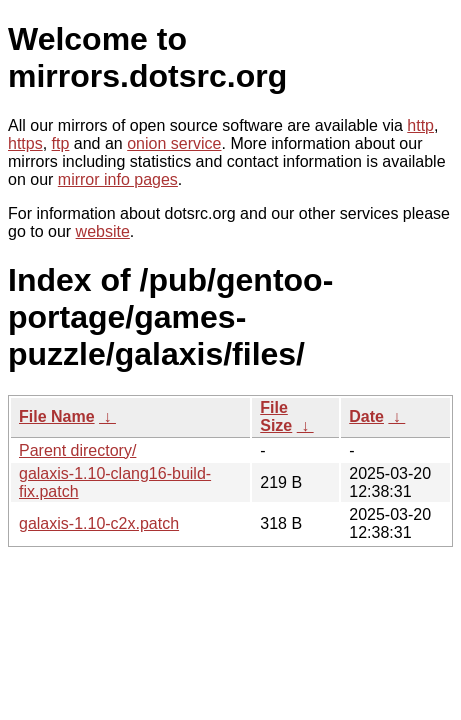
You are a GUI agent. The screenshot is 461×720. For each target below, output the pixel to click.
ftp (61, 143)
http (420, 125)
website (103, 231)
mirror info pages (118, 179)
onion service (174, 143)
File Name (57, 416)
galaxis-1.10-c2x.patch (99, 523)
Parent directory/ (77, 450)
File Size (276, 416)
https (25, 143)
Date (366, 416)
